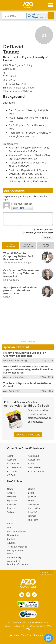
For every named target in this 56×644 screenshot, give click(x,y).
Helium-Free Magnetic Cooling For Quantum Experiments (25, 354)
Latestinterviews (11, 246)
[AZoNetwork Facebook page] (28, 595)
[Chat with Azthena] (49, 638)
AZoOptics (12, 471)
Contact (11, 539)
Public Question (45, 230)
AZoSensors (34, 460)
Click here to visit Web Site (18, 91)
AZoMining (33, 456)
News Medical (35, 467)
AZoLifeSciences (36, 471)
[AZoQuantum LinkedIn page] (22, 595)
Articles (11, 493)
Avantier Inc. (15, 391)
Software (12, 512)
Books (31, 493)
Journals (32, 497)
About (10, 524)
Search (11, 527)
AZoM (10, 456)
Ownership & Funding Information (17, 563)
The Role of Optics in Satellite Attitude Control (27, 385)
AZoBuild (12, 475)
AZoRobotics (13, 464)
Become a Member (17, 531)
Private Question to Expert (39, 233)
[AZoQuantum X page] (34, 595)
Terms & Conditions (17, 547)
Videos (31, 500)
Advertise (12, 543)
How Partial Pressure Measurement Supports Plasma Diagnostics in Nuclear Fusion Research (28, 370)
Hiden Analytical (16, 377)
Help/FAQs (33, 512)
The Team (33, 520)
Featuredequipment (28, 246)
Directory (12, 497)
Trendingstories (45, 246)
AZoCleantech (14, 467)
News (10, 489)
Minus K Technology (18, 360)
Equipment (13, 500)
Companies (34, 504)
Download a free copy (28, 435)
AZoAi (31, 464)
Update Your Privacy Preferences (28, 635)
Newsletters (13, 535)
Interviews (12, 504)
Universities (34, 508)
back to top (47, 572)
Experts (11, 508)
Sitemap (32, 516)
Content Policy (14, 557)
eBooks (32, 489)
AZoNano (12, 460)
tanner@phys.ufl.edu (22, 88)
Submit (48, 237)
